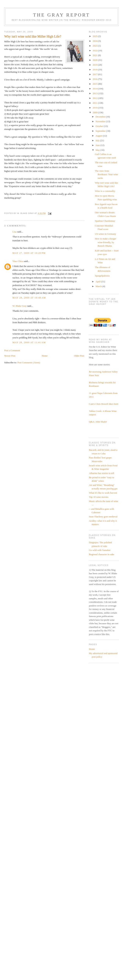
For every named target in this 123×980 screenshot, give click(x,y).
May (98, 150)
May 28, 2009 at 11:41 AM (29, 342)
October (100, 126)
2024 (95, 41)
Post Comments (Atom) (29, 362)
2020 (95, 60)
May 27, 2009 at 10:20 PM (29, 253)
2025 (95, 36)
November (101, 121)
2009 (95, 112)
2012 (95, 98)
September (101, 131)
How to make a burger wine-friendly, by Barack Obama (106, 242)
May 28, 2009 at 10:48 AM (29, 298)
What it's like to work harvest (103, 493)
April (98, 282)
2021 (95, 55)
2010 (95, 108)
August (99, 136)
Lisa (15, 232)
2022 (95, 50)
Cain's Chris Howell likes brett (104, 404)
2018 (95, 70)
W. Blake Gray (20, 306)
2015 (95, 84)
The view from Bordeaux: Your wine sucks (106, 174)
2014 (95, 89)
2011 (95, 103)
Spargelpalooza (102, 276)
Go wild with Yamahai (100, 550)
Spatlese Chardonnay (105, 221)
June (98, 145)
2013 (95, 93)
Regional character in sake (102, 554)
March (99, 286)
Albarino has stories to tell (102, 473)
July (98, 140)
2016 (95, 79)
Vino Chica (18, 261)
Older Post (79, 356)
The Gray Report (61, 15)
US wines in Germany (105, 234)
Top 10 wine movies (99, 497)
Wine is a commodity (105, 191)
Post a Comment (12, 350)
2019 (95, 65)
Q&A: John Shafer (98, 422)
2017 (95, 74)
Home (45, 356)
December (101, 117)
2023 (95, 46)
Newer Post (10, 356)
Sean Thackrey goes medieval (103, 517)
